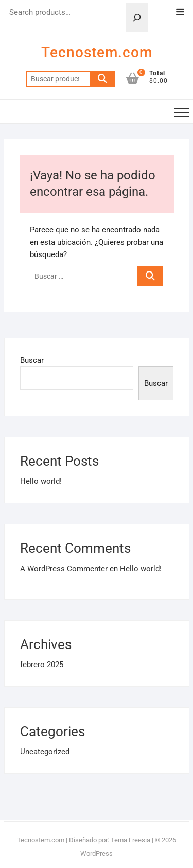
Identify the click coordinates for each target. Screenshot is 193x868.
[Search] (137, 18)
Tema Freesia (130, 840)
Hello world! (41, 481)
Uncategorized (45, 752)
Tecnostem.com (97, 52)
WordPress (97, 853)
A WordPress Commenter (64, 569)
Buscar (102, 79)
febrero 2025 (42, 665)
